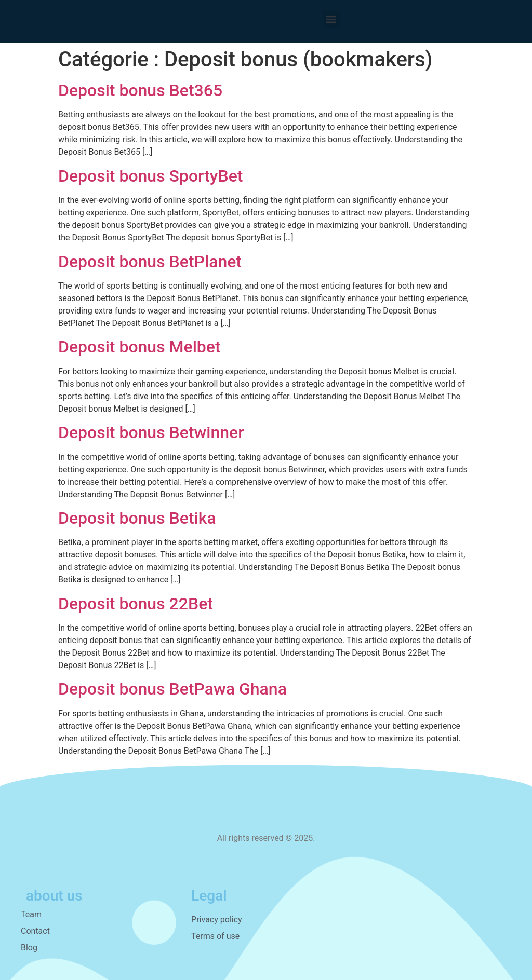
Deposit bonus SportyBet (151, 176)
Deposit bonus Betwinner (151, 432)
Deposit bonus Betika (137, 518)
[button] (331, 19)
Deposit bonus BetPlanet (150, 262)
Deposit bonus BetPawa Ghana (172, 689)
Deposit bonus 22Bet (136, 604)
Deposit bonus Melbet (139, 347)
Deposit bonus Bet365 (140, 90)
